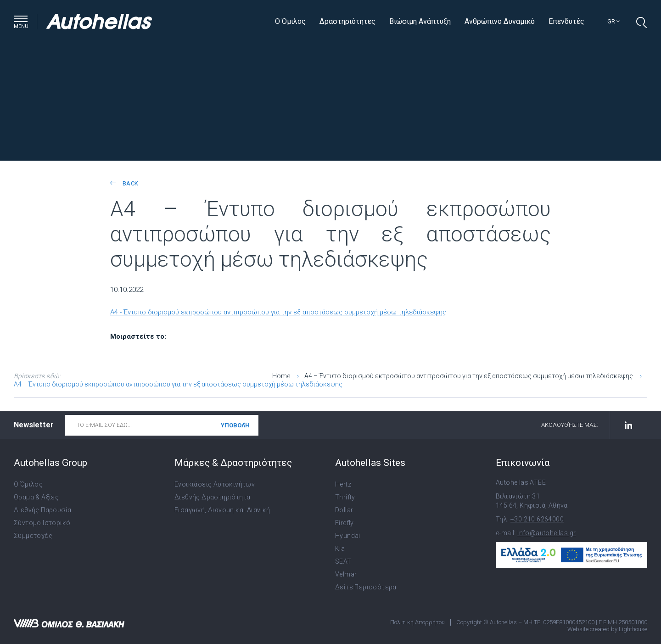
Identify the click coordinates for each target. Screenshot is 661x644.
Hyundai (348, 536)
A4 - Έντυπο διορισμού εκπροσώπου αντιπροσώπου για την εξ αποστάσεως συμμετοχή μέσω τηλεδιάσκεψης (278, 312)
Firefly (345, 523)
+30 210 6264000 (537, 519)
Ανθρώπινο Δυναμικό (500, 21)
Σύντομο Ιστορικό (42, 523)
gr (613, 21)
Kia (340, 549)
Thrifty (345, 497)
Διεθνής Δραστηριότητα (212, 497)
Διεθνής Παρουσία (42, 510)
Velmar (346, 574)
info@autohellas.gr (546, 533)
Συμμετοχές (33, 536)
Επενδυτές (566, 21)
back (124, 183)
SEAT (343, 561)
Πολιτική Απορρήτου (417, 622)
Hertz (343, 484)
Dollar (344, 510)
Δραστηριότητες (347, 21)
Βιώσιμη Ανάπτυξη (420, 21)
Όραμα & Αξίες (36, 497)
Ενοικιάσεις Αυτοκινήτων (215, 484)
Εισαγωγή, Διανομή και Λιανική (222, 510)
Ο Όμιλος (290, 21)
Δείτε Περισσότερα (366, 587)
